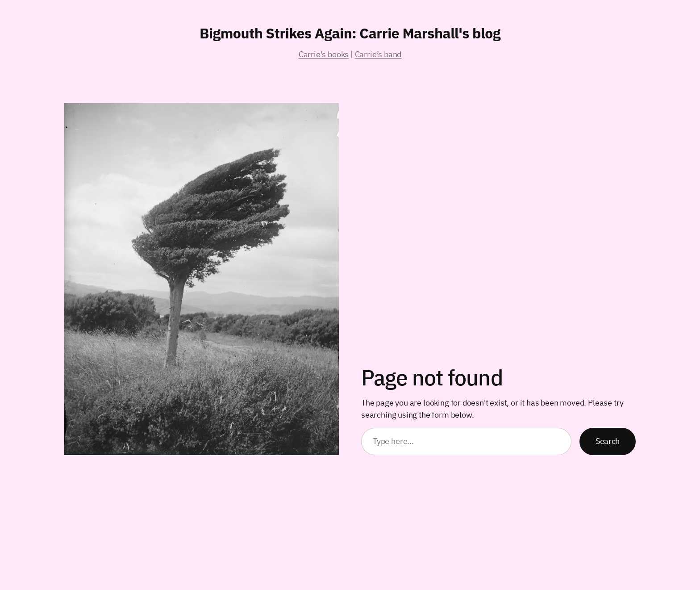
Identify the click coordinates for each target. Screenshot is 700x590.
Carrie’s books (324, 54)
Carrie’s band (378, 54)
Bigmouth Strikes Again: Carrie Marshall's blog (350, 33)
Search (608, 441)
